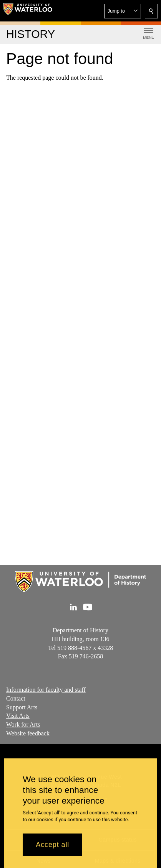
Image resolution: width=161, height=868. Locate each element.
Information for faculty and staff (46, 690)
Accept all (52, 849)
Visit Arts (18, 716)
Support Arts (22, 707)
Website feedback (28, 733)
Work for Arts (23, 725)
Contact (16, 698)
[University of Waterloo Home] (28, 11)
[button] (123, 11)
